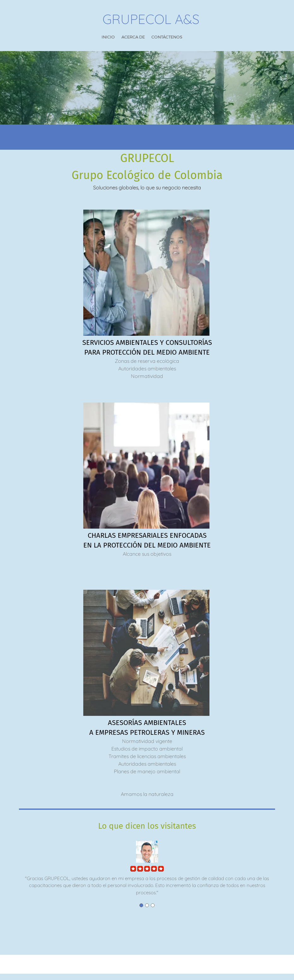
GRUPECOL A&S (151, 19)
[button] (147, 864)
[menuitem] (108, 37)
